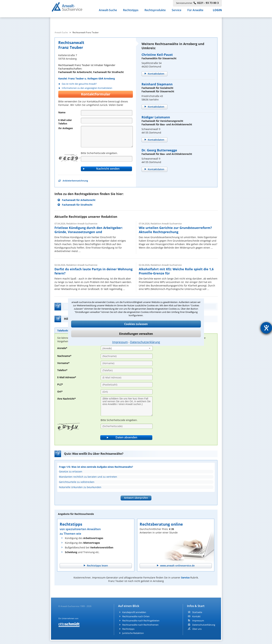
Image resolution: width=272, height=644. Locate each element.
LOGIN (217, 12)
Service (177, 12)
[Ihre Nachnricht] (127, 406)
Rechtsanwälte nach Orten (136, 616)
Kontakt (196, 616)
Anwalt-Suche (108, 12)
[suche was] (82, 22)
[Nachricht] (107, 137)
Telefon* (62, 370)
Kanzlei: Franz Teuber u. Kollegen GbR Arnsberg (87, 78)
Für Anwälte (195, 12)
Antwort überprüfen (136, 498)
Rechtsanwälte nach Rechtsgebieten (141, 621)
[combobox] (127, 348)
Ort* (60, 392)
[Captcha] (107, 159)
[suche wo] (145, 22)
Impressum (120, 342)
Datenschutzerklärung (145, 342)
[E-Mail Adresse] (127, 378)
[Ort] (127, 392)
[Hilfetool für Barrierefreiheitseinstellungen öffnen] (266, 328)
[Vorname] (127, 363)
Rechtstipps (131, 12)
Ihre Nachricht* (67, 399)
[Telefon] (107, 121)
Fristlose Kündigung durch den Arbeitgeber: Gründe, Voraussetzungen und (89, 230)
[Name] (107, 113)
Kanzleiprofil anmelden (134, 612)
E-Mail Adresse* (67, 377)
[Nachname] (127, 356)
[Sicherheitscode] (127, 426)
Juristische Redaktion (133, 633)
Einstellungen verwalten (136, 334)
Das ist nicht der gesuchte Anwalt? (79, 84)
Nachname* (64, 356)
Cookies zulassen (136, 324)
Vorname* (63, 363)
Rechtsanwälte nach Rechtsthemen (140, 625)
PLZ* (60, 384)
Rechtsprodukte (155, 12)
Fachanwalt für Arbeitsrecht (79, 200)
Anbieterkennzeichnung (75, 181)
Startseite (197, 612)
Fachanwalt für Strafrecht (77, 205)
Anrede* (62, 348)
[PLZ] (127, 385)
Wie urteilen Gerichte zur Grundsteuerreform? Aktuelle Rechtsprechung (175, 230)
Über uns (197, 629)
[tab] (64, 330)
